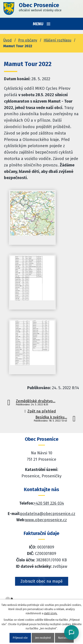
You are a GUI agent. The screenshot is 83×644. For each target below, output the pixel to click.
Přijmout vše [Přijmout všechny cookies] (20, 638)
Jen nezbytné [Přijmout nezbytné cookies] (43, 638)
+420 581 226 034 (49, 503)
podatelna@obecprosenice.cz (48, 514)
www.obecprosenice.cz (46, 520)
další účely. (51, 613)
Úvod (8, 40)
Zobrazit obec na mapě (42, 581)
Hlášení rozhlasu (57, 40)
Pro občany (28, 40)
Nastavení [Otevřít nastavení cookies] (64, 638)
